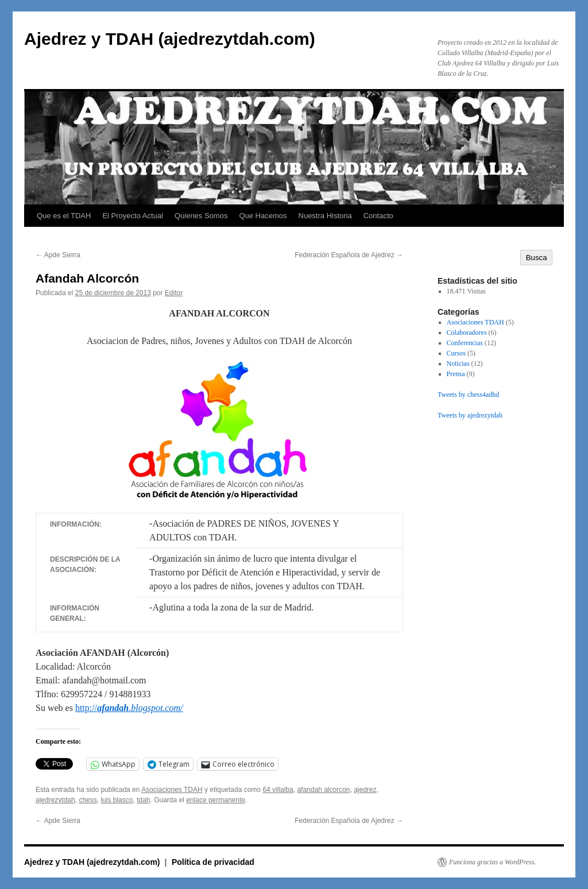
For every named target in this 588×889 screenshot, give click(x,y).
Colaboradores (467, 333)
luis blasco (117, 800)
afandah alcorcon (323, 790)
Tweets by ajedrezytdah (470, 415)
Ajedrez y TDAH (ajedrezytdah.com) (170, 39)
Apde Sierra (58, 255)
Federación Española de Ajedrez (349, 255)
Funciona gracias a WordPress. (492, 862)
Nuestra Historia (325, 216)
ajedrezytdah (55, 800)
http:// (129, 708)
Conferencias (465, 343)
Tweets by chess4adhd (468, 395)
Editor (174, 293)
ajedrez (365, 790)
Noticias (458, 364)
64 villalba (278, 790)
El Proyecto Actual (133, 216)
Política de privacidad (213, 862)
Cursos (456, 353)
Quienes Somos (201, 216)
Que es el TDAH (64, 216)
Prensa (456, 374)
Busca (537, 258)
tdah (143, 800)
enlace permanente (216, 800)
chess (88, 800)
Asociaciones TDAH (172, 790)
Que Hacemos (263, 216)
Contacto (378, 216)
